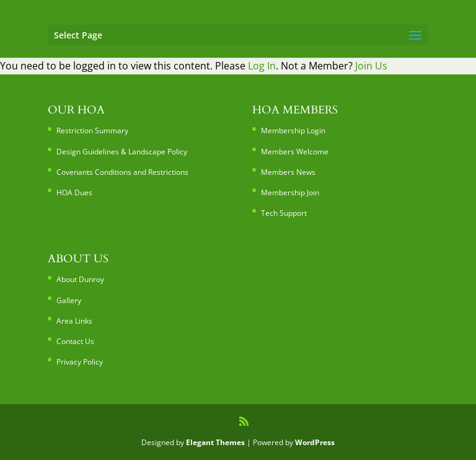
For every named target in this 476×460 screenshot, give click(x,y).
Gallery (69, 300)
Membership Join (290, 192)
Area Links (74, 321)
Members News (288, 172)
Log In (262, 66)
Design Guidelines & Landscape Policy (122, 152)
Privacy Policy (80, 362)
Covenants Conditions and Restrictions (122, 172)
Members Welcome (295, 152)
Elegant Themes (215, 442)
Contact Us (75, 341)
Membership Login (293, 130)
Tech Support (284, 213)
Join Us (371, 66)
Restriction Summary (92, 130)
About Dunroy (80, 279)
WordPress (315, 442)
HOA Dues (74, 192)
